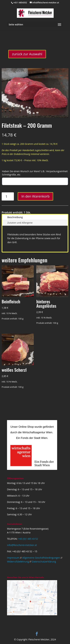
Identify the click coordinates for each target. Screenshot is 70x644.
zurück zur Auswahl (27, 54)
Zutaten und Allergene (20, 223)
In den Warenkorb (35, 196)
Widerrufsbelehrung (18, 561)
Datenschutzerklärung (44, 561)
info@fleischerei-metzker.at (22, 545)
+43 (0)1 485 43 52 (28, 539)
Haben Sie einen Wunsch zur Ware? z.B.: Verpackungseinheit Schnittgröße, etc (35, 173)
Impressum (13, 558)
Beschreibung (15, 217)
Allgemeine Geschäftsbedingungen (41, 558)
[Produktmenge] (8, 196)
